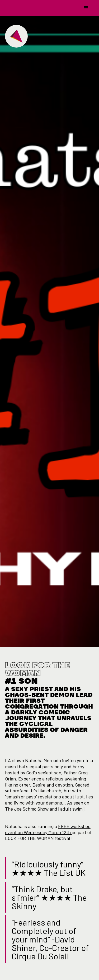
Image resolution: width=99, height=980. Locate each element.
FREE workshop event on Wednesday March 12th (48, 829)
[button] (86, 8)
